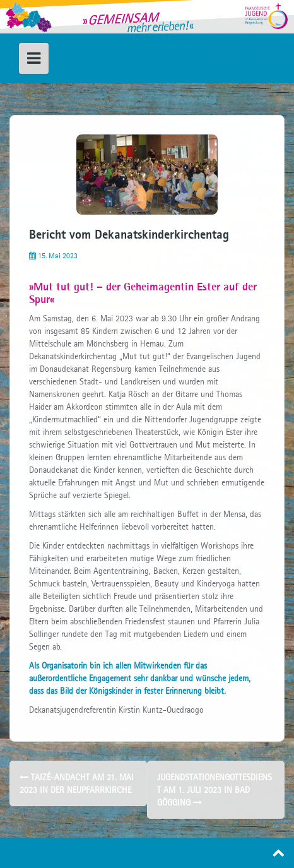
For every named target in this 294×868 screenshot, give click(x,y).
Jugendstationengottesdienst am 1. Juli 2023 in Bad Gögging (215, 790)
